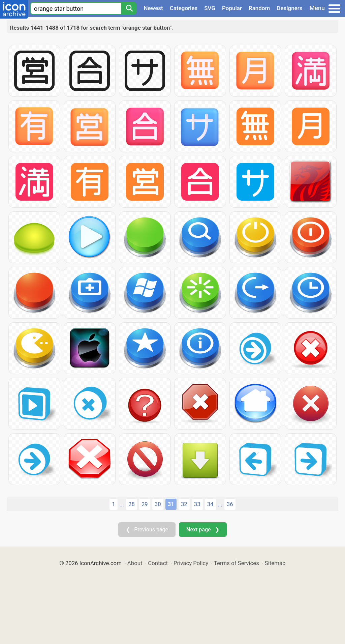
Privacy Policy (191, 563)
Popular (232, 8)
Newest (153, 8)
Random (259, 8)
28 (132, 504)
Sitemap (275, 563)
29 (145, 504)
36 (230, 504)
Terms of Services (237, 563)
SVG (210, 8)
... (122, 504)
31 (171, 504)
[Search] (129, 8)
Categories (184, 8)
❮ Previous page (147, 530)
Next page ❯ (203, 530)
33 (197, 504)
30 (158, 504)
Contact (158, 563)
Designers (289, 8)
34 (210, 504)
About (135, 563)
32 (184, 504)
